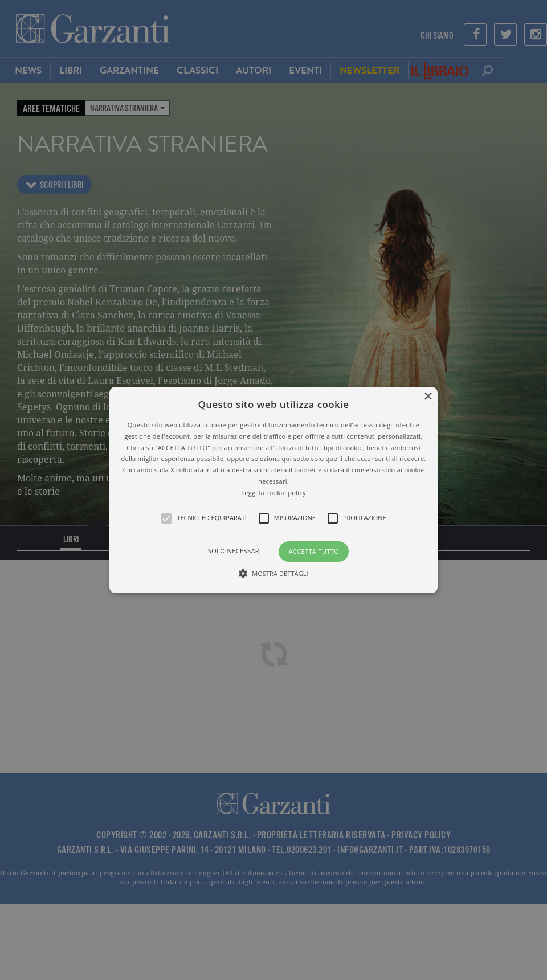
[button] (273, 490)
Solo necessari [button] (235, 551)
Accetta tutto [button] (314, 551)
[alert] (273, 490)
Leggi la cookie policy (273, 493)
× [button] (428, 397)
